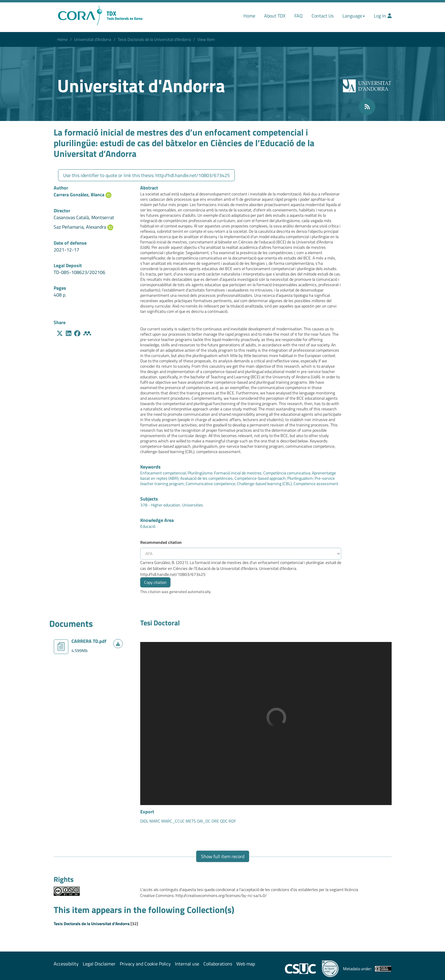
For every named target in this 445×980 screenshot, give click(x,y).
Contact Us (323, 16)
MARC (154, 821)
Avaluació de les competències (206, 478)
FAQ (299, 16)
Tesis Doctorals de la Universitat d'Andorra (154, 39)
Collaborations (218, 964)
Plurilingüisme (200, 473)
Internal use (187, 964)
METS (190, 821)
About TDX (275, 16)
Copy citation (155, 582)
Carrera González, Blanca (79, 195)
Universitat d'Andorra (93, 39)
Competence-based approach (260, 478)
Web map (246, 964)
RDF (232, 821)
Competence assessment (316, 483)
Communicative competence (210, 483)
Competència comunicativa (287, 473)
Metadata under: (367, 969)
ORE (215, 821)
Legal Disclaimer (99, 964)
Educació (148, 526)
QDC (223, 821)
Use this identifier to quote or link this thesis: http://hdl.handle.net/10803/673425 (146, 175)
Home (249, 16)
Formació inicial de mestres (238, 473)
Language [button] (354, 16)
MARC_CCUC (173, 821)
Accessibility (66, 964)
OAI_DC (203, 821)
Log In (383, 16)
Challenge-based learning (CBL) (264, 483)
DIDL (144, 821)
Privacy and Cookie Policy (145, 964)
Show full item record (223, 856)
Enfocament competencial (163, 473)
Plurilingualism (300, 478)
